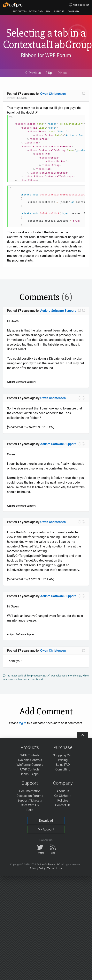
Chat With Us (30, 805)
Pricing (63, 760)
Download (46, 821)
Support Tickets (30, 800)
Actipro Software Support (58, 311)
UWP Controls (30, 769)
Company (63, 783)
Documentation (30, 791)
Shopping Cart (63, 755)
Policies (63, 800)
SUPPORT (59, 11)
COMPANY (73, 11)
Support (30, 783)
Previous (33, 73)
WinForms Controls (30, 765)
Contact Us (63, 805)
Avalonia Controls (30, 760)
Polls (30, 810)
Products (30, 747)
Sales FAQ (63, 765)
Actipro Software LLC (48, 864)
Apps (35, 774)
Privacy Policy (38, 868)
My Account (46, 829)
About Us (63, 791)
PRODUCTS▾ (20, 11)
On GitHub (63, 796)
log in (23, 723)
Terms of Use (55, 868)
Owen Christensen (53, 94)
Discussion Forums (30, 796)
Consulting (63, 769)
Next (62, 73)
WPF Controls (30, 755)
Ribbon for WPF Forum (46, 55)
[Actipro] (13, 5)
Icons (25, 774)
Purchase (63, 747)
